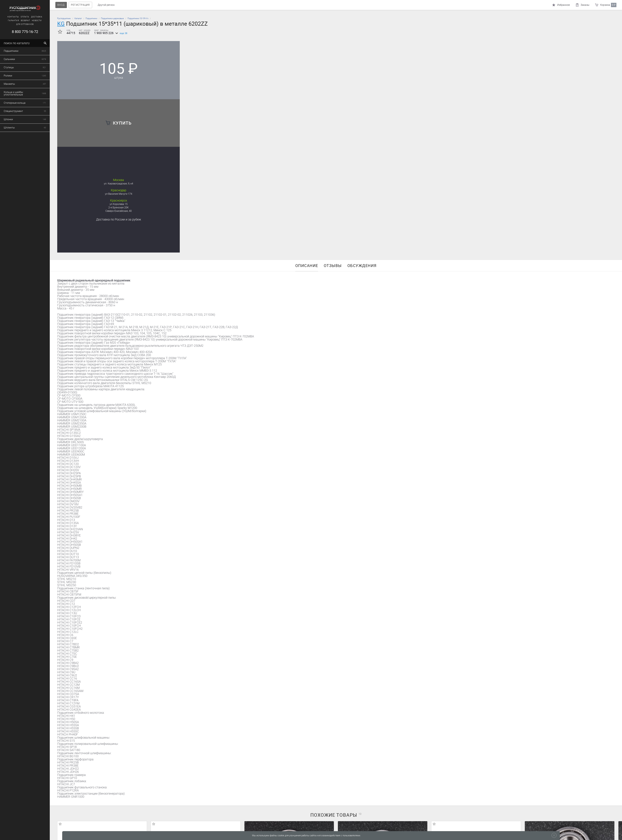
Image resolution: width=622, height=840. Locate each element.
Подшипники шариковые (112, 18)
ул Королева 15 (119, 204)
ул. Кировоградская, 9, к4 (118, 184)
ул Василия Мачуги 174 (119, 194)
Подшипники (91, 18)
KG (61, 24)
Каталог (78, 18)
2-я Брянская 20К (118, 208)
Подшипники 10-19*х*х (138, 18)
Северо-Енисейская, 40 (119, 211)
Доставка (119, 219)
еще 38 (121, 33)
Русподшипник (64, 18)
